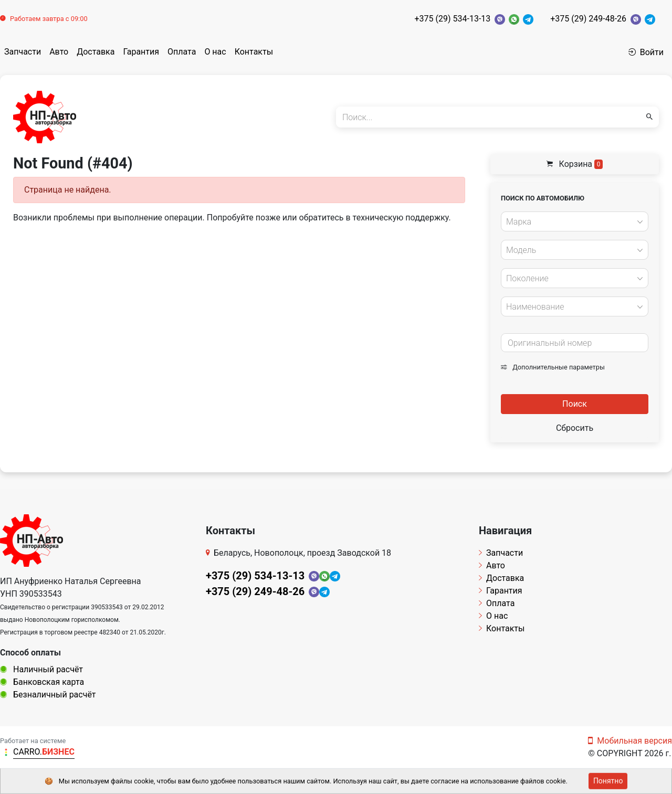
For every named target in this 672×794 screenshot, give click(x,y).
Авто (59, 52)
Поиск (575, 404)
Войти (646, 52)
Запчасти (23, 52)
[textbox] (572, 222)
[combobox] (575, 221)
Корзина (575, 164)
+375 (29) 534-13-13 (452, 19)
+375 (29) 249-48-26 (588, 19)
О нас (215, 52)
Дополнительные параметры (553, 367)
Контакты (254, 52)
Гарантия (141, 52)
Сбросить (575, 428)
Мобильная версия (630, 741)
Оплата (182, 52)
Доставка (96, 52)
